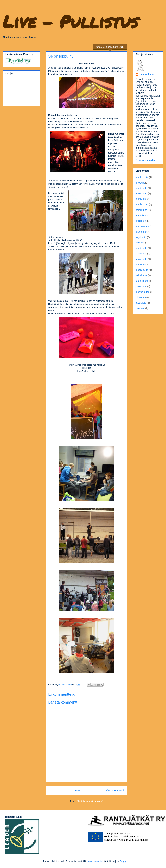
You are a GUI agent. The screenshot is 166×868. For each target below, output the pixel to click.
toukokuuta (141, 194)
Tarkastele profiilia (145, 160)
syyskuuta (141, 237)
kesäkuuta (141, 254)
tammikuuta (142, 215)
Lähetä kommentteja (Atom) (89, 801)
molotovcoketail (95, 861)
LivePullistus (146, 75)
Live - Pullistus (70, 21)
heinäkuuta (141, 188)
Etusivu (77, 790)
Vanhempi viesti (115, 790)
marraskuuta (142, 226)
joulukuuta (141, 221)
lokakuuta (141, 232)
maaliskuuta (142, 177)
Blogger (124, 861)
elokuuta (140, 183)
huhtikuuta (141, 199)
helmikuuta (141, 210)
